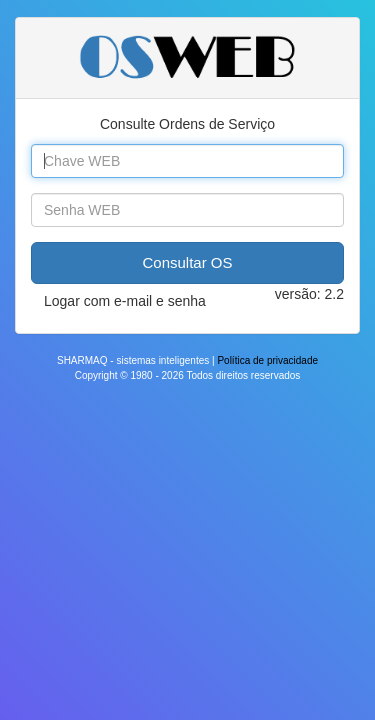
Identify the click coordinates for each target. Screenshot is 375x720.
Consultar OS (187, 262)
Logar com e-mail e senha (125, 301)
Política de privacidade (267, 360)
